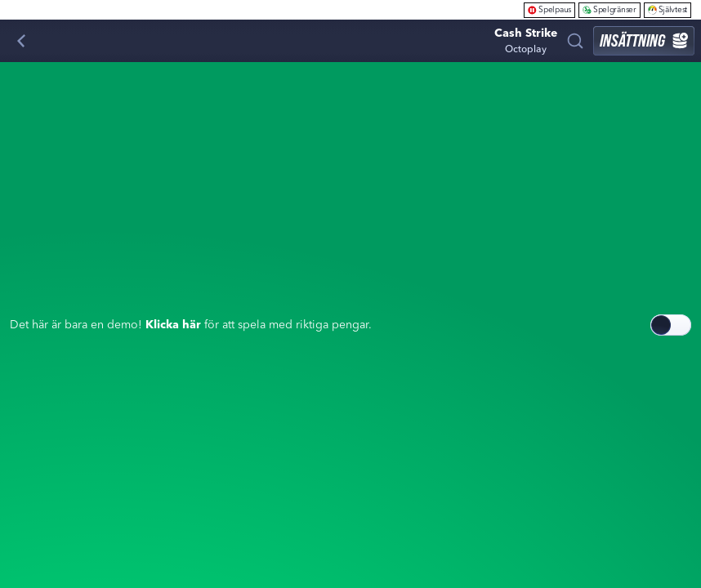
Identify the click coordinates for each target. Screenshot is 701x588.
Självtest (668, 9)
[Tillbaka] (21, 41)
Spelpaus (549, 9)
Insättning (644, 40)
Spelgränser (609, 9)
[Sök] (575, 41)
